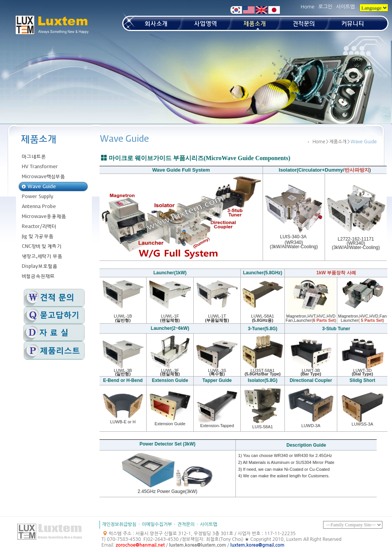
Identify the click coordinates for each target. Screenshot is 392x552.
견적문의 (186, 524)
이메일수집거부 (157, 524)
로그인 (325, 7)
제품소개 (338, 142)
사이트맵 (345, 7)
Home (307, 7)
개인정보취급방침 (119, 524)
